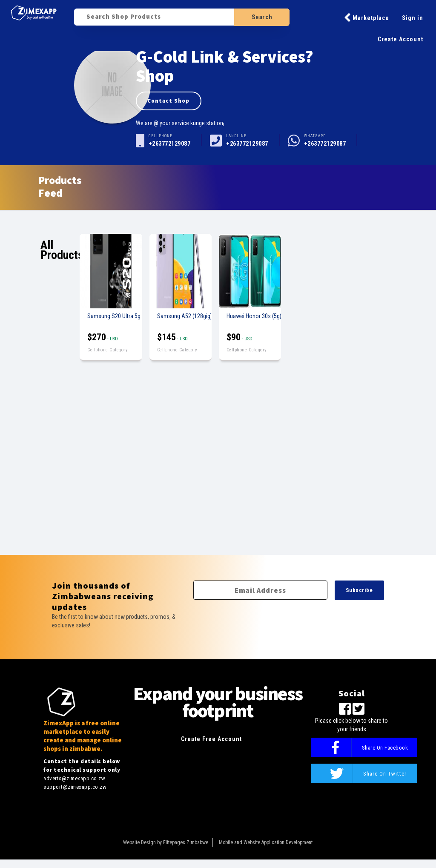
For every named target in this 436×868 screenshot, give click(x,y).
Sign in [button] (413, 18)
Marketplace (367, 17)
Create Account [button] (400, 39)
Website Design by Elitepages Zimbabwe (166, 842)
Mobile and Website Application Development (266, 842)
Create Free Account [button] (211, 739)
